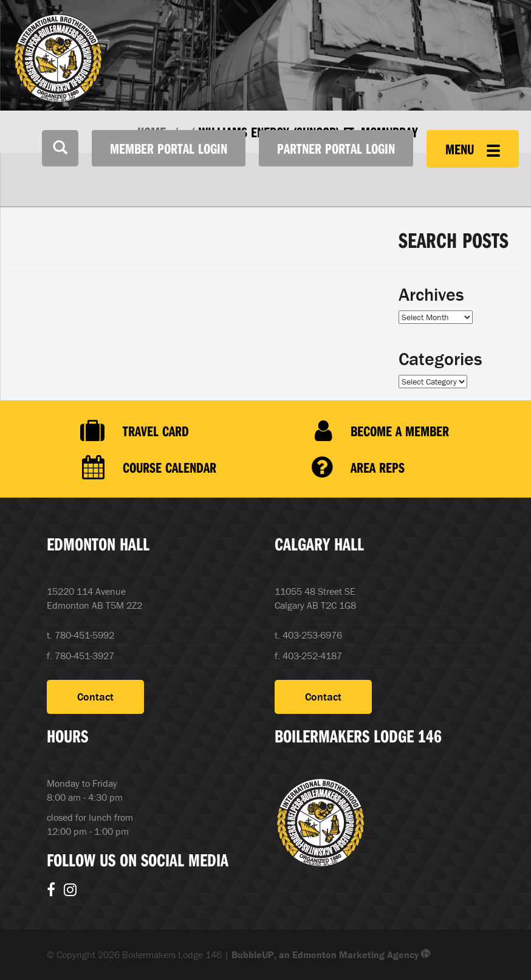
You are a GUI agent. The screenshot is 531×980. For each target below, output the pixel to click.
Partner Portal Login (336, 148)
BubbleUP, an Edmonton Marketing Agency (331, 954)
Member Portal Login (169, 148)
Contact (95, 697)
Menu (473, 149)
